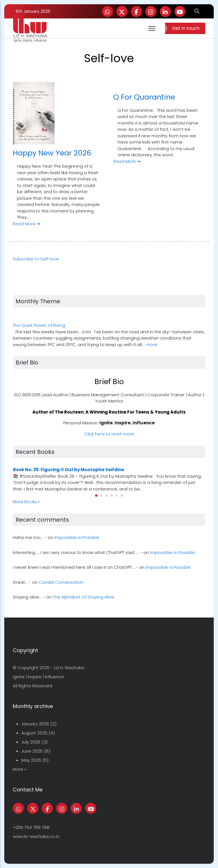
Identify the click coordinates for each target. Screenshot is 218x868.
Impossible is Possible (77, 537)
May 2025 (31, 760)
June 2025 (32, 751)
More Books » (26, 502)
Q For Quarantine (144, 97)
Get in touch (186, 28)
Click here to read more (109, 434)
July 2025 (31, 742)
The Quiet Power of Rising (39, 325)
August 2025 (34, 733)
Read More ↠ (27, 224)
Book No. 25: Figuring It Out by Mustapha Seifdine (69, 470)
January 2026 (35, 724)
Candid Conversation (61, 582)
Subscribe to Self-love (36, 259)
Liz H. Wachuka (69, 668)
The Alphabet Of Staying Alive (83, 597)
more (152, 345)
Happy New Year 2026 (52, 153)
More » (20, 769)
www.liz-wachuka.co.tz (36, 836)
